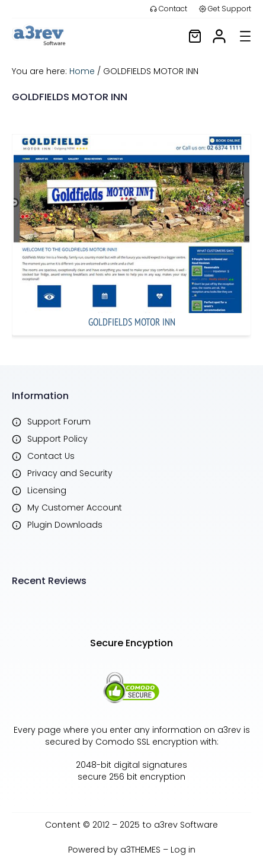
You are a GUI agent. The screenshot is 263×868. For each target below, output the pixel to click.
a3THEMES (140, 850)
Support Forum (59, 422)
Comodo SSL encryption (147, 742)
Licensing (47, 490)
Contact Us (51, 456)
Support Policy (57, 439)
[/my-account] (219, 36)
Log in (183, 850)
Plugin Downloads (65, 525)
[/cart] (195, 36)
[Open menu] (245, 36)
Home (82, 71)
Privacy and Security (70, 473)
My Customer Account (75, 508)
